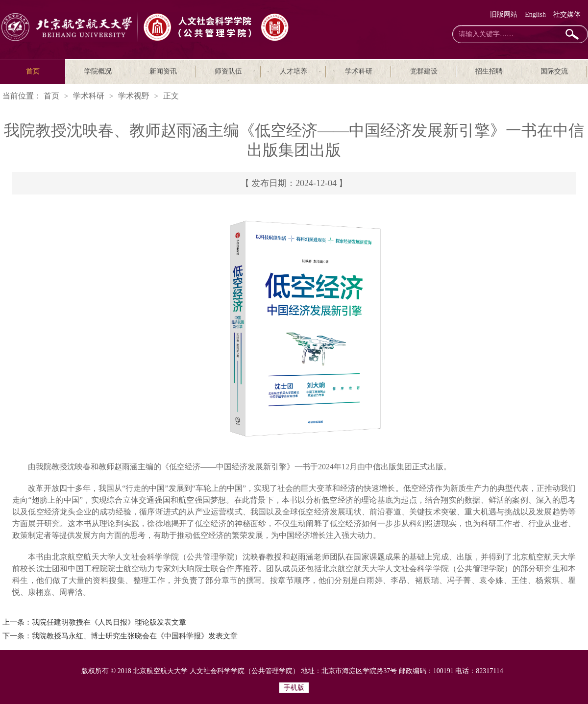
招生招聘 (489, 71)
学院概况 (98, 71)
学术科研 (359, 71)
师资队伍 (228, 71)
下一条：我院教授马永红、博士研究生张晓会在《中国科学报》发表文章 (120, 636)
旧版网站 (504, 14)
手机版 (294, 688)
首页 (33, 71)
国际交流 (554, 71)
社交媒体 (567, 14)
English (535, 14)
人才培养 (294, 71)
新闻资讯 (163, 71)
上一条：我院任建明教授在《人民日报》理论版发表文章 (94, 622)
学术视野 (134, 96)
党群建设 (424, 71)
